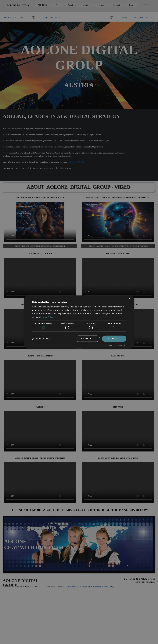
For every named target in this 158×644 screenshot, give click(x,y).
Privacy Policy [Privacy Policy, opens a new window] (47, 317)
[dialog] (79, 322)
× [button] (129, 299)
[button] (41, 339)
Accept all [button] (114, 339)
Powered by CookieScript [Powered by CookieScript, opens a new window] (116, 346)
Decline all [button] (87, 339)
